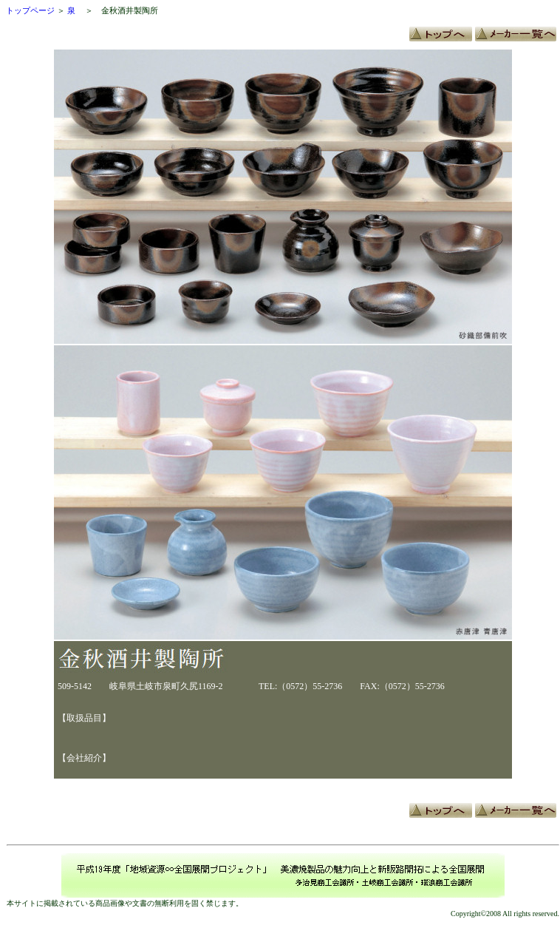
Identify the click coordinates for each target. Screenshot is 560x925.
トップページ (30, 10)
